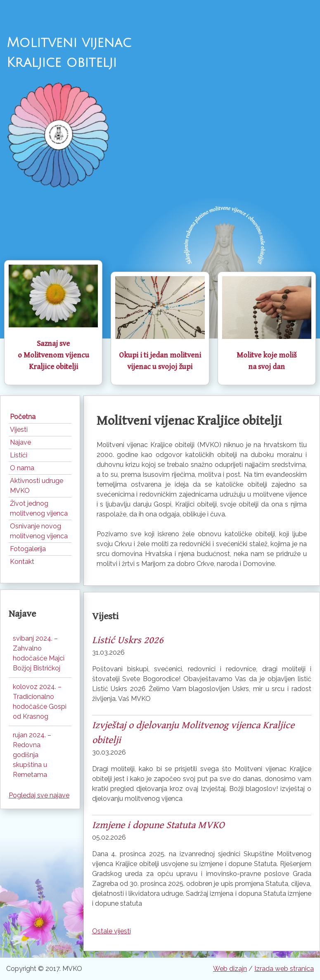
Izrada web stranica (284, 969)
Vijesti (19, 430)
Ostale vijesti (111, 931)
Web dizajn (230, 969)
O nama (22, 468)
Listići (19, 455)
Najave (20, 442)
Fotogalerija (28, 549)
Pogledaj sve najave (39, 795)
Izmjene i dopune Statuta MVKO (158, 825)
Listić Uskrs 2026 (128, 640)
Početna (23, 417)
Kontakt (22, 562)
